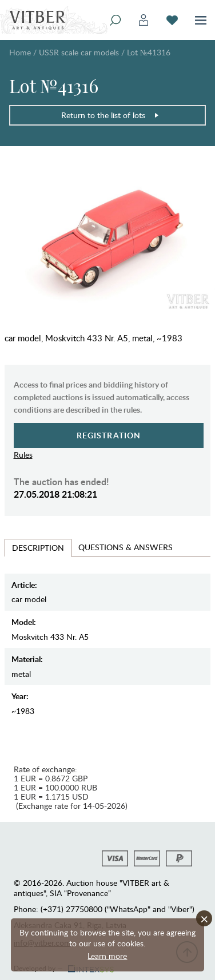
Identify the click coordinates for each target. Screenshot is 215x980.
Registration (109, 435)
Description (38, 548)
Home (20, 52)
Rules (23, 455)
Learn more (107, 956)
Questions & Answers (126, 547)
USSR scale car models (79, 52)
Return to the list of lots (110, 115)
